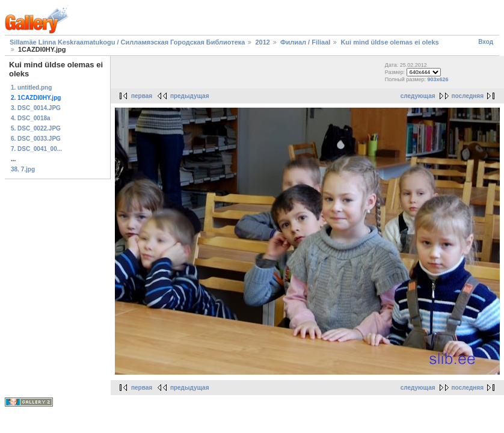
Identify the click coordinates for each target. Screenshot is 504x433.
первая (142, 96)
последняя (468, 96)
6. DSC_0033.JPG (36, 139)
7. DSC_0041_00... (36, 149)
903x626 (438, 79)
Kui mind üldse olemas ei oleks (389, 42)
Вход (486, 42)
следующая (418, 96)
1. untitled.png (31, 88)
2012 (262, 42)
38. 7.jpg (23, 169)
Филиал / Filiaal (305, 42)
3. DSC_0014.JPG (36, 108)
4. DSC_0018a (31, 118)
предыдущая (190, 96)
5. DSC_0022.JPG (36, 128)
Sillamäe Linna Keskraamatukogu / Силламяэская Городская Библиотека (127, 42)
